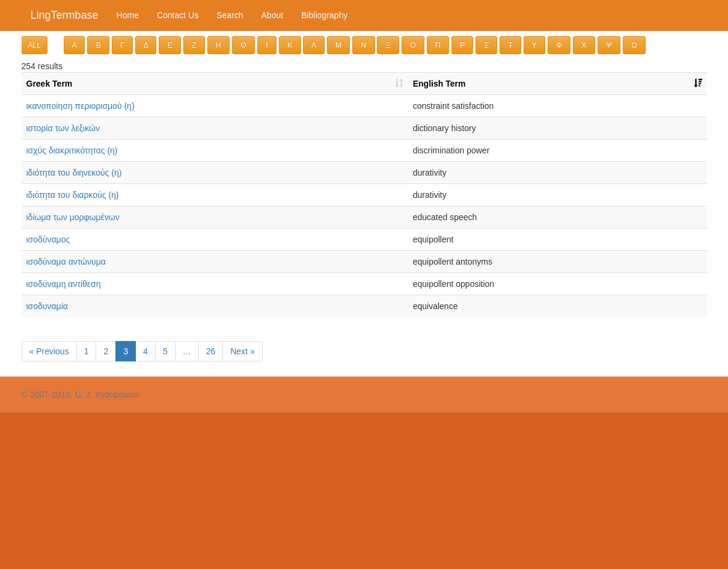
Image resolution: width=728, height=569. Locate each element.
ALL (35, 45)
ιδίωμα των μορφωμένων (73, 217)
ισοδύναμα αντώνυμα (66, 262)
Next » (242, 351)
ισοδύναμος (48, 239)
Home (128, 15)
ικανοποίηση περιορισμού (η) (81, 106)
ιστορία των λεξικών (63, 128)
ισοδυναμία (47, 306)
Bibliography (324, 15)
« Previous (49, 351)
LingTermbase (65, 15)
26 (211, 351)
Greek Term (50, 84)
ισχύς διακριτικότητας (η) (72, 150)
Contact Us (178, 15)
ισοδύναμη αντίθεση (64, 284)
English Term (439, 84)
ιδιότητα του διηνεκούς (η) (74, 173)
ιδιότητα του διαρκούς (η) (73, 195)
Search (230, 15)
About (273, 15)
